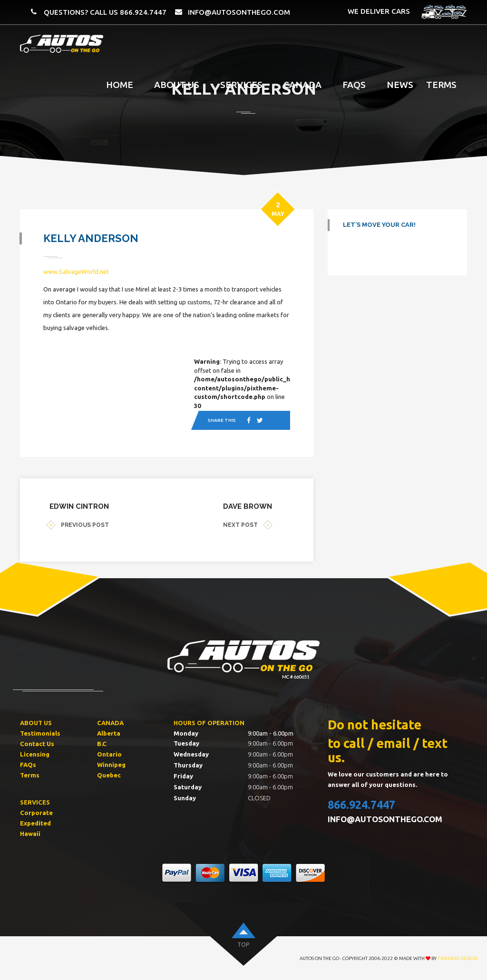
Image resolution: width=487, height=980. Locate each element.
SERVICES (35, 803)
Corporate (36, 813)
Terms (441, 85)
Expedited (35, 824)
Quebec (109, 776)
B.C (102, 745)
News (400, 85)
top (243, 945)
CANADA (110, 724)
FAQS (354, 85)
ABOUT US (36, 724)
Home (120, 85)
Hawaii (30, 834)
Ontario (109, 755)
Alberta (109, 734)
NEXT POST (248, 526)
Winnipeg (111, 765)
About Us (177, 85)
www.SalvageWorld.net (77, 272)
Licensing (35, 755)
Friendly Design (458, 959)
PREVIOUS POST (78, 526)
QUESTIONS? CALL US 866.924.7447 (105, 12)
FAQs (28, 765)
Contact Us (37, 745)
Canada (302, 85)
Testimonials (40, 734)
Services (241, 85)
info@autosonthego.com (239, 12)
